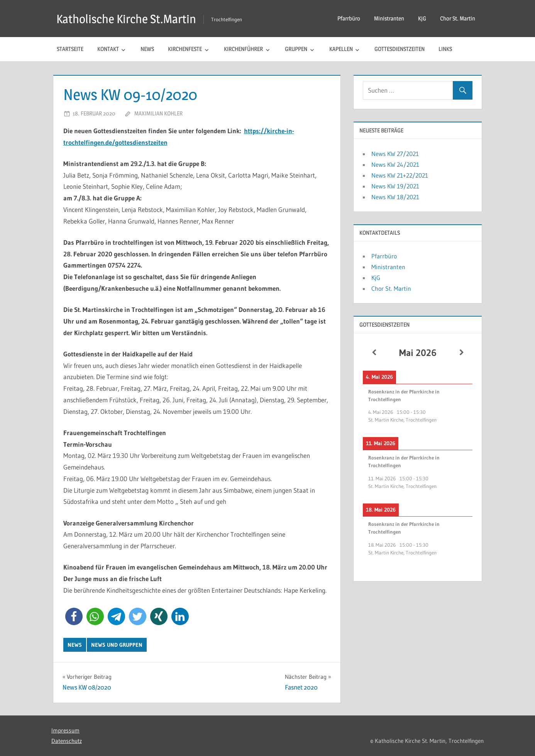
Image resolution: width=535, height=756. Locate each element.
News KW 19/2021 (395, 186)
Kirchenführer (243, 49)
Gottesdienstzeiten (400, 49)
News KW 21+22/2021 (400, 175)
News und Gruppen (117, 645)
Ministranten (389, 18)
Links (445, 49)
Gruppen (296, 49)
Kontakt (108, 49)
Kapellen (341, 49)
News (147, 49)
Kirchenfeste (185, 49)
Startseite (70, 49)
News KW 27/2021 (395, 154)
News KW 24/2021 (395, 164)
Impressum (65, 730)
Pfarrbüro (349, 18)
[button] (74, 616)
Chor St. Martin (458, 18)
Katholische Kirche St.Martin (128, 19)
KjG (422, 18)
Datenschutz (67, 741)
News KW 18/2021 (395, 197)
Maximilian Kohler (158, 113)
